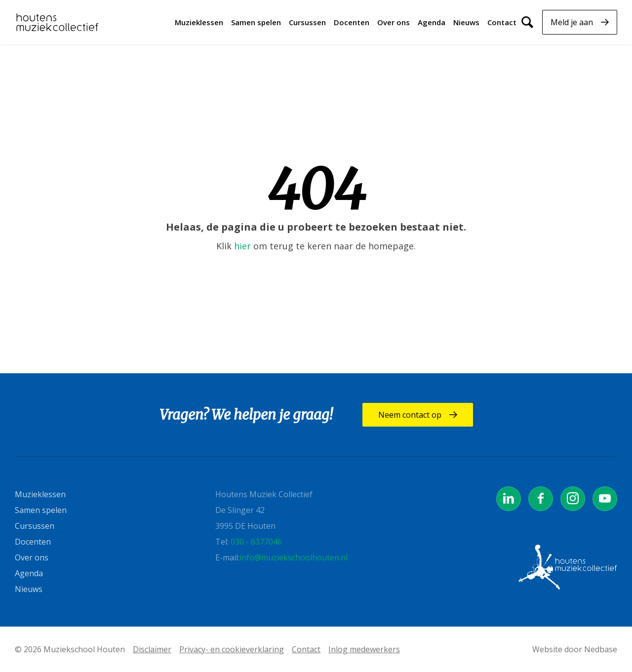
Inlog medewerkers (364, 649)
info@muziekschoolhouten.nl (294, 557)
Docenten (352, 22)
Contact (502, 22)
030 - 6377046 (256, 542)
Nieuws (466, 22)
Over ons (394, 22)
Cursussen (307, 22)
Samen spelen (256, 22)
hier (242, 246)
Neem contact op (410, 415)
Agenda (432, 22)
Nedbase (601, 649)
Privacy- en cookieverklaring (232, 649)
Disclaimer (152, 649)
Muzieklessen (199, 22)
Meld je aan (572, 22)
